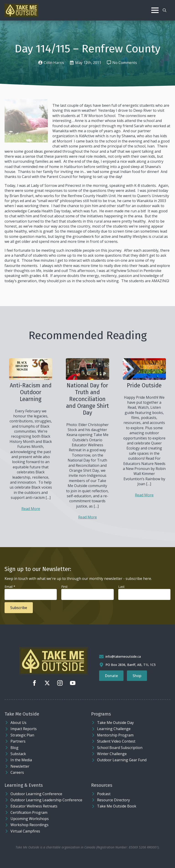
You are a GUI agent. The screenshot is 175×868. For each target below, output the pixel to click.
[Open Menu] (155, 10)
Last (121, 587)
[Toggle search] (165, 10)
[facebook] (34, 683)
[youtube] (73, 683)
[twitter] (47, 683)
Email (10, 587)
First (64, 587)
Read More (31, 509)
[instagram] (60, 683)
